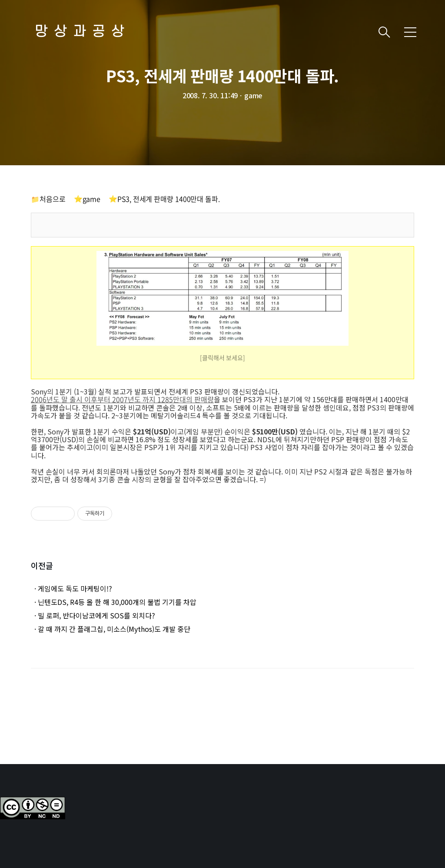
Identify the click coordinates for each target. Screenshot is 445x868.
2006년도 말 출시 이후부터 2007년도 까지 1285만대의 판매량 (122, 399)
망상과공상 (83, 32)
